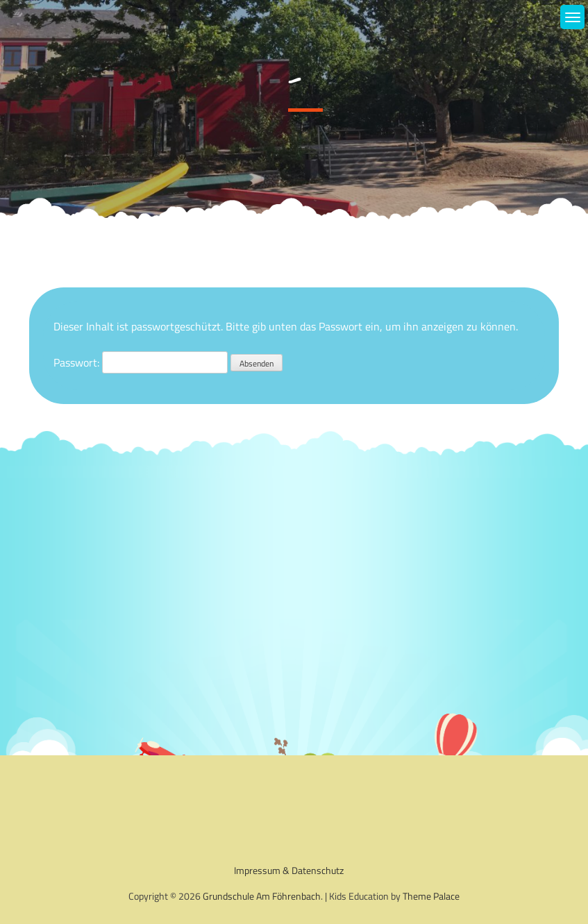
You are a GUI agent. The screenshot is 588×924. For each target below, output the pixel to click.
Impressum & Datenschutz (289, 870)
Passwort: (141, 362)
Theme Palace (431, 896)
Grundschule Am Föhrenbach (262, 896)
